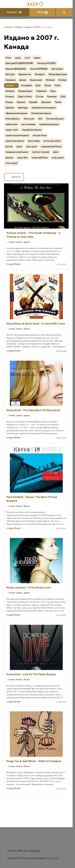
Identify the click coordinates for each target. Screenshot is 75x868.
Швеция (10, 108)
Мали (57, 85)
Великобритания (58, 74)
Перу (53, 91)
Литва (48, 85)
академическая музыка (44, 108)
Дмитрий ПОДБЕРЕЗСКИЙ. (19, 63)
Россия (40, 97)
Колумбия (26, 85)
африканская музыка (16, 113)
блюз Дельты (13, 119)
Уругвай (33, 102)
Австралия (57, 69)
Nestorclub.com (51, 858)
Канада (9, 85)
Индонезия (36, 80)
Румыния (52, 97)
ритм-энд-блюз (52, 141)
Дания (23, 80)
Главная (8, 27)
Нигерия (10, 91)
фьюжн (9, 158)
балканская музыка (41, 113)
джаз (18, 58)
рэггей (9, 147)
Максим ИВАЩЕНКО (16, 69)
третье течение (41, 152)
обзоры (18, 27)
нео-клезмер (28, 124)
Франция (46, 102)
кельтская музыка (15, 141)
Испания (50, 80)
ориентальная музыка (17, 135)
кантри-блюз (40, 135)
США (63, 97)
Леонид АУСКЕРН (46, 63)
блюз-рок (29, 119)
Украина (21, 102)
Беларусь (40, 74)
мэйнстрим (11, 124)
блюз (8, 58)
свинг (19, 147)
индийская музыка (32, 130)
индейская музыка (49, 124)
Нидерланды (25, 91)
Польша (10, 97)
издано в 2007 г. (33, 27)
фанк (56, 152)
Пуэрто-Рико (25, 97)
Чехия (58, 102)
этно (27, 58)
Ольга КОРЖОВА (39, 69)
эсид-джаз (58, 158)
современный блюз (51, 147)
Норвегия (41, 91)
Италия (62, 80)
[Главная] (36, 4)
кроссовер (34, 141)
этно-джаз (11, 163)
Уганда (9, 102)
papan (37, 58)
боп (40, 119)
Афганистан (25, 74)
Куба (38, 85)
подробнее (13, 264)
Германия (11, 80)
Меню (42, 12)
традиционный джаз (17, 152)
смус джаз (31, 147)
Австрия (10, 74)
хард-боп (22, 158)
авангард (23, 108)
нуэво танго (12, 130)
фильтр (14, 177)
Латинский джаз (55, 119)
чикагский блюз (40, 158)
